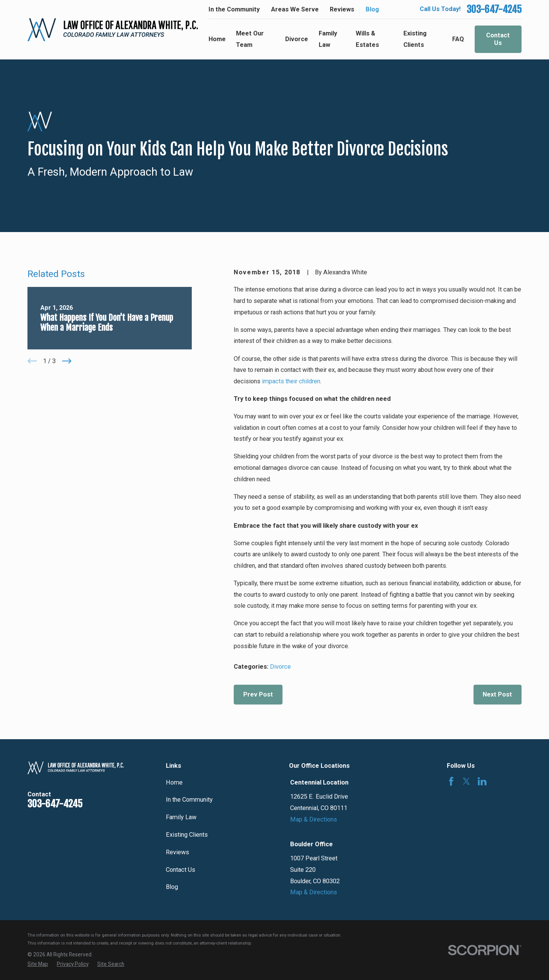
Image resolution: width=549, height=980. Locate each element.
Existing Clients (187, 835)
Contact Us (498, 39)
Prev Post (258, 694)
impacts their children (291, 381)
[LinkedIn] (482, 781)
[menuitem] (38, 964)
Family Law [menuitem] (328, 39)
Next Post (497, 694)
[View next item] (67, 361)
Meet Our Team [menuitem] (250, 39)
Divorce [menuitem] (297, 39)
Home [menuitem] (217, 39)
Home (174, 782)
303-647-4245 (494, 10)
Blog (372, 9)
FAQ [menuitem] (458, 39)
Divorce (280, 667)
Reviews (342, 9)
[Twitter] (466, 781)
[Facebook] (451, 781)
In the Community (234, 9)
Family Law (181, 817)
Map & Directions (314, 819)
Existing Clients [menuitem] (415, 39)
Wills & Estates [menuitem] (367, 39)
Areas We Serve (295, 9)
